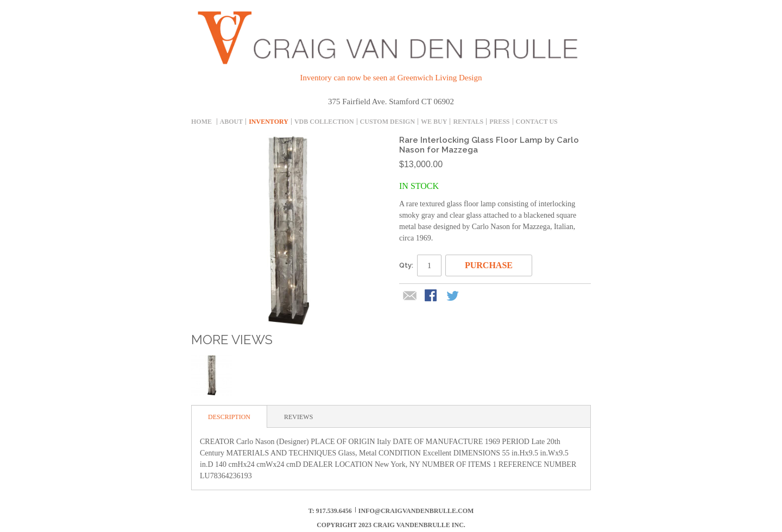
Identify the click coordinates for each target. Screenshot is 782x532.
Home (201, 122)
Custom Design (387, 122)
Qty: (406, 265)
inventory (269, 122)
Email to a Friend (410, 296)
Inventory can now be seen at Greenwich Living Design (391, 78)
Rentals (468, 122)
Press (499, 122)
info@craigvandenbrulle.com (416, 511)
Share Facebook (432, 296)
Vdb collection (324, 122)
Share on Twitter (453, 296)
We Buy (434, 122)
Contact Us (537, 122)
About (232, 122)
